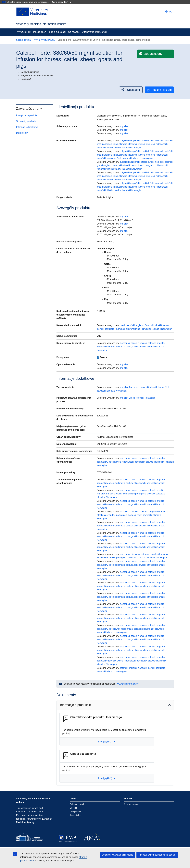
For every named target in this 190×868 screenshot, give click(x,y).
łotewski (133, 144)
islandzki (126, 148)
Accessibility (75, 815)
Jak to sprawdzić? (61, 2)
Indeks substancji (57, 32)
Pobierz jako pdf (159, 90)
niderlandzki (162, 144)
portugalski (110, 329)
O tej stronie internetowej (94, 32)
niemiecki (159, 140)
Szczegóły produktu (26, 121)
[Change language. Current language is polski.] (169, 12)
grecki (100, 144)
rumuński (101, 148)
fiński (109, 148)
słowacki (142, 347)
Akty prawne (75, 812)
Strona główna (23, 40)
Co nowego (74, 32)
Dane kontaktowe (131, 804)
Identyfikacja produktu (27, 115)
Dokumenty (22, 133)
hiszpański (135, 140)
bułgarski (124, 140)
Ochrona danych (77, 804)
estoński (169, 140)
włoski (126, 144)
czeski (144, 140)
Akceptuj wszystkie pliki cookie (118, 855)
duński (151, 140)
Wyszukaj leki (24, 32)
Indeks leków (40, 32)
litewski (142, 144)
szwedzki (117, 148)
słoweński (111, 158)
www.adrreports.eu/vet (128, 684)
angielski (124, 126)
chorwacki (144, 387)
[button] (131, 90)
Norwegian (137, 148)
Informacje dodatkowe (27, 127)
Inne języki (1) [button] (107, 742)
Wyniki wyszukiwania (44, 40)
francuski (117, 144)
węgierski (151, 144)
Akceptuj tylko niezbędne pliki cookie (157, 855)
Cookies (74, 808)
